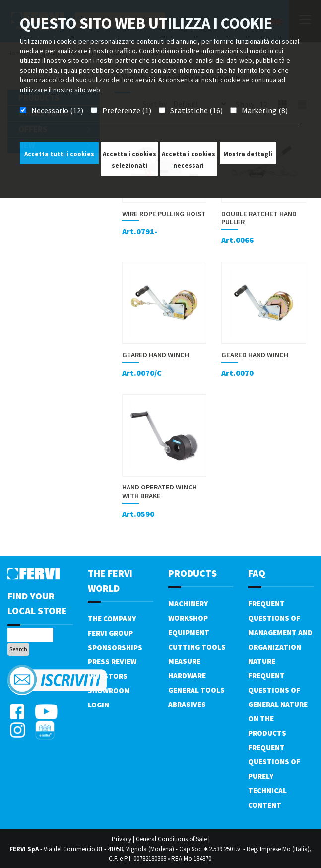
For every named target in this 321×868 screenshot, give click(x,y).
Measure (184, 661)
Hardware (187, 676)
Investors (108, 676)
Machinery (188, 604)
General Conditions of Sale (171, 839)
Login (98, 705)
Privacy (122, 839)
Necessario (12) (57, 110)
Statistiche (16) (196, 110)
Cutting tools (197, 647)
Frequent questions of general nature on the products (278, 704)
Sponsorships (115, 647)
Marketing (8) (265, 110)
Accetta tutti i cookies (59, 154)
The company (112, 619)
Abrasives (187, 704)
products (193, 573)
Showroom (109, 690)
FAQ (257, 573)
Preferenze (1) (127, 110)
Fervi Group (110, 633)
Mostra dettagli (248, 154)
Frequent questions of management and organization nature (280, 632)
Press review (112, 662)
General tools (196, 690)
